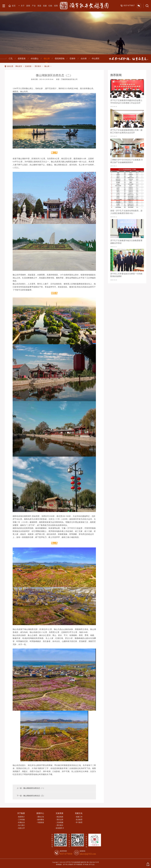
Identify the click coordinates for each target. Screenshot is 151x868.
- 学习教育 (79, 822)
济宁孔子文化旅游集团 (73, 862)
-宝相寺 (72, 59)
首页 (14, 6)
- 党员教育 (79, 820)
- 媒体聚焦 (40, 820)
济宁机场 (85, 864)
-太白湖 (83, 59)
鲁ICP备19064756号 (93, 862)
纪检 (50, 6)
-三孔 (10, 59)
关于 (23, 6)
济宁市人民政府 (68, 864)
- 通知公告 (40, 817)
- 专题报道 (40, 822)
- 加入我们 (21, 825)
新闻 (28, 6)
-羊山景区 (95, 59)
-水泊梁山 (34, 59)
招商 (56, 6)
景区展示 (38, 66)
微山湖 (47, 66)
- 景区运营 (59, 820)
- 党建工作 (79, 817)
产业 (34, 6)
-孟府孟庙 (21, 59)
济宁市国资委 (78, 864)
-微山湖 (46, 60)
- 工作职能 (21, 820)
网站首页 (19, 66)
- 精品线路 (59, 817)
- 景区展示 (59, 825)
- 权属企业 (21, 822)
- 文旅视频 (59, 822)
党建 (45, 6)
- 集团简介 (21, 817)
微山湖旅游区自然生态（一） (34, 788)
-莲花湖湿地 (59, 59)
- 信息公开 (21, 828)
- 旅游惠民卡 (59, 828)
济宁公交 (92, 864)
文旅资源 (28, 66)
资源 (39, 6)
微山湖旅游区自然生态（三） (34, 796)
